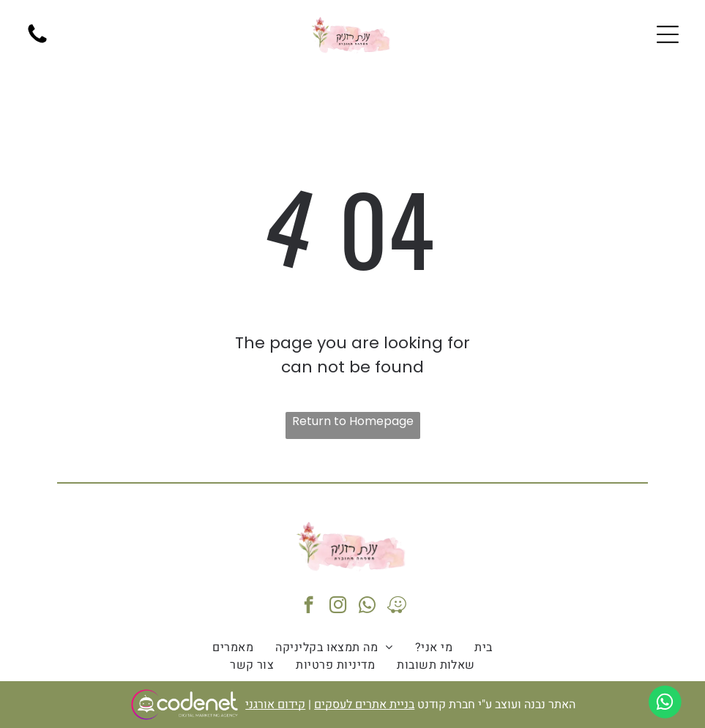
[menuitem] (483, 648)
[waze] (396, 607)
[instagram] (338, 607)
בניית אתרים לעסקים (364, 705)
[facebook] (309, 607)
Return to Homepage (353, 421)
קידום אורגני (275, 705)
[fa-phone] (37, 42)
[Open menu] (668, 34)
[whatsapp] (367, 607)
